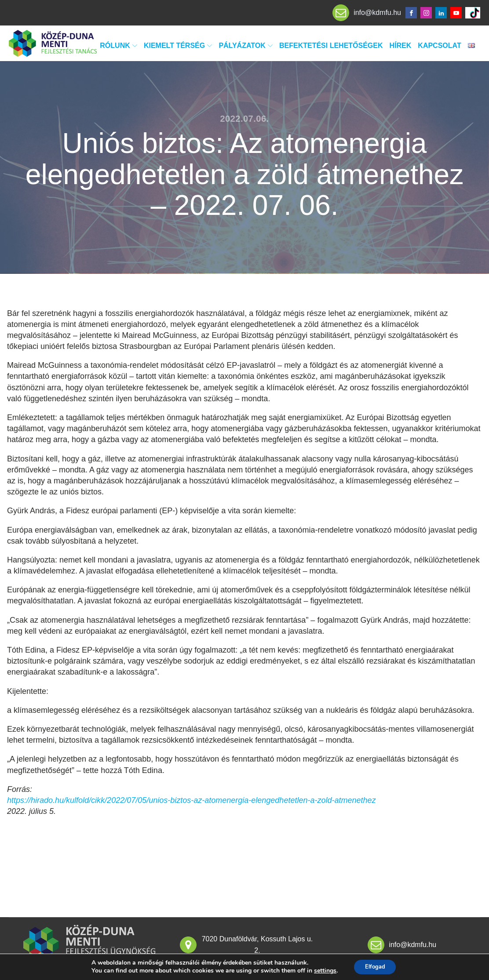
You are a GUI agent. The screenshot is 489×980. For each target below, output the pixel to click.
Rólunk (119, 45)
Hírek (401, 45)
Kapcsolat (439, 45)
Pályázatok (246, 45)
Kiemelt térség (178, 45)
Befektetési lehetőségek (331, 45)
